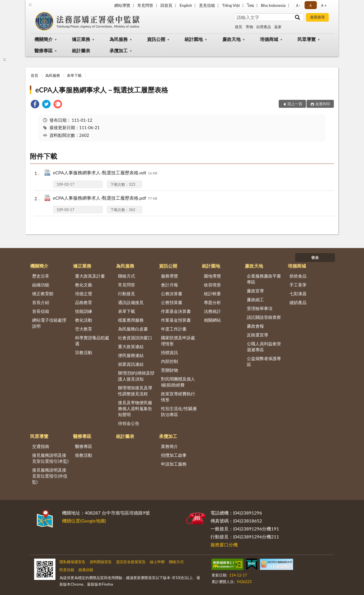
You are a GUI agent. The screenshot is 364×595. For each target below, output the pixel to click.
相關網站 (212, 320)
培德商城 (269, 39)
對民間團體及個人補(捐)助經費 (178, 382)
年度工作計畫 (174, 329)
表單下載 (74, 75)
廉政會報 (255, 326)
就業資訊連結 (131, 364)
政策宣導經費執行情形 (178, 397)
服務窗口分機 (224, 545)
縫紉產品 (298, 302)
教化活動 (84, 320)
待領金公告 (129, 423)
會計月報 (169, 285)
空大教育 (84, 329)
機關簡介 (44, 39)
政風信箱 (86, 570)
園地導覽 (212, 276)
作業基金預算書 (176, 320)
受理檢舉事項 (260, 308)
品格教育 (84, 302)
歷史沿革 (41, 276)
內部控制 (169, 361)
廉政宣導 (255, 291)
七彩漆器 (298, 294)
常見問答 (145, 5)
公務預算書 (172, 302)
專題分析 (212, 302)
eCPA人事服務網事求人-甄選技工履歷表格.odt (105, 173)
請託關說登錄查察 (264, 317)
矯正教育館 (43, 294)
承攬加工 (119, 50)
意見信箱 (207, 5)
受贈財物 (169, 370)
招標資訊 (169, 352)
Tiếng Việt (231, 5)
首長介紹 (41, 302)
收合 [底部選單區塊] (315, 257)
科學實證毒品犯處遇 (92, 341)
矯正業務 (81, 39)
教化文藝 (84, 285)
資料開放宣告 (101, 562)
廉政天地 (231, 39)
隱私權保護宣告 (72, 562)
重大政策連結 (131, 346)
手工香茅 (298, 285)
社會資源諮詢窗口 (135, 338)
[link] (35, 105)
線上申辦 (157, 562)
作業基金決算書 (176, 311)
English (186, 5)
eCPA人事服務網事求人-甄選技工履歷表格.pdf (105, 198)
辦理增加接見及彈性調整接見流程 (135, 391)
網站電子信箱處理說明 (49, 323)
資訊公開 (156, 39)
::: (30, 4)
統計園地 (194, 39)
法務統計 (212, 311)
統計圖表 (81, 50)
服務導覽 (169, 276)
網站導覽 (122, 5)
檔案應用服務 (131, 320)
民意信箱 (67, 570)
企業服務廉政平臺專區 (264, 279)
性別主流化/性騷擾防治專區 (179, 411)
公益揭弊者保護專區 (264, 361)
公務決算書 (172, 294)
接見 (239, 27)
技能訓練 (84, 311)
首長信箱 (41, 311)
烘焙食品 (298, 276)
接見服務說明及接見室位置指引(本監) (50, 458)
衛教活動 (84, 455)
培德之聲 (84, 294)
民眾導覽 (307, 39)
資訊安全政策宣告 (131, 562)
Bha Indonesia (273, 5)
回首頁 (166, 5)
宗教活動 (84, 352)
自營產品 (264, 27)
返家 (278, 27)
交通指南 (41, 446)
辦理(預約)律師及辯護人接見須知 (136, 376)
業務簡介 (169, 446)
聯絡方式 (127, 276)
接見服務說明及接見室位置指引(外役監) (50, 476)
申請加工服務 (174, 464)
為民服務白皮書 (133, 329)
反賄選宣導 (258, 335)
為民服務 (119, 39)
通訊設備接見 (131, 302)
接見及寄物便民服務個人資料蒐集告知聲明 (135, 408)
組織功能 (41, 285)
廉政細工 (255, 299)
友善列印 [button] (323, 104)
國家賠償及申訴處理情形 (178, 341)
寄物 (249, 27)
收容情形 (212, 285)
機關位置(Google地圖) (84, 521)
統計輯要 (212, 294)
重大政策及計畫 (90, 276)
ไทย (251, 5)
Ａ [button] (311, 5)
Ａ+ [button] (323, 5)
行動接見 (127, 294)
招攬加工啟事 (174, 455)
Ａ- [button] (298, 5)
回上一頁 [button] (295, 104)
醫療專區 (44, 50)
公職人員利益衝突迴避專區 (264, 347)
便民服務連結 (131, 355)
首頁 (34, 75)
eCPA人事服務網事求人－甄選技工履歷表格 (102, 90)
